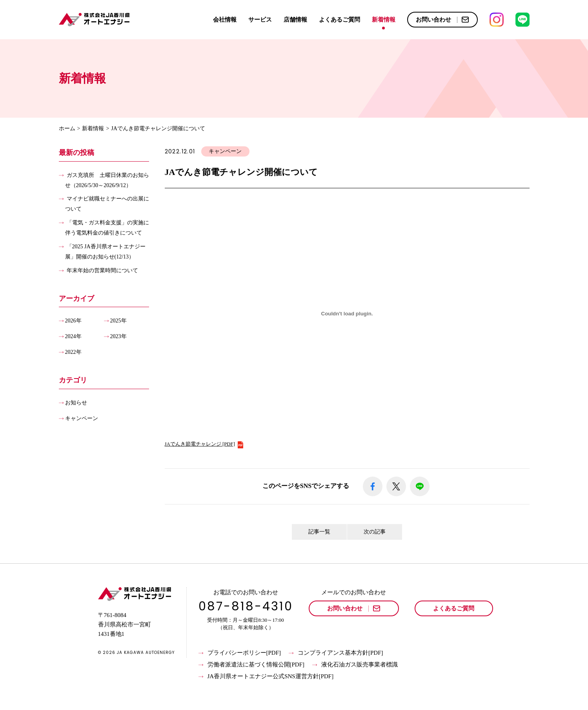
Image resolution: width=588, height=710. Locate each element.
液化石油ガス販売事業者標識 (355, 665)
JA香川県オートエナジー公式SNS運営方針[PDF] (266, 677)
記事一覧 (319, 532)
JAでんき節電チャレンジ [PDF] (204, 444)
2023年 (118, 336)
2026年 (73, 321)
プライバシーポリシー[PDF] (240, 653)
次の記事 (375, 532)
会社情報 (225, 20)
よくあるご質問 (340, 20)
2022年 (73, 352)
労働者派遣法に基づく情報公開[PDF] (252, 665)
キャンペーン (82, 418)
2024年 (73, 336)
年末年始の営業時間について (102, 270)
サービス (260, 20)
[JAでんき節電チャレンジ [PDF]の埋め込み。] (347, 314)
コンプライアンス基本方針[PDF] (336, 653)
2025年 (118, 321)
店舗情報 (295, 20)
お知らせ (76, 402)
